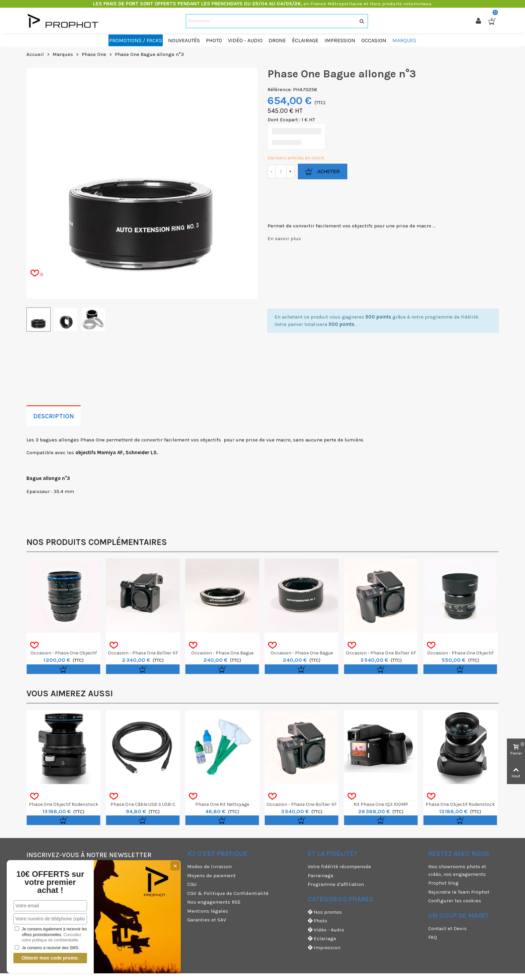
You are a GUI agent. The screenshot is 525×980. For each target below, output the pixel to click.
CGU (192, 884)
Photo (317, 921)
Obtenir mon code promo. (49, 958)
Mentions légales (208, 911)
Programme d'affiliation (336, 884)
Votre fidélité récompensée (339, 866)
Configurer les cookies (455, 901)
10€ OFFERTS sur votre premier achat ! (49, 882)
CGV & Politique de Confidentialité (228, 893)
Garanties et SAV (207, 920)
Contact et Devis (447, 928)
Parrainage (321, 876)
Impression (324, 948)
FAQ (433, 937)
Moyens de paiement (211, 876)
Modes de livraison (209, 866)
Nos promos (325, 912)
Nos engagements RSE (214, 902)
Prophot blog (443, 883)
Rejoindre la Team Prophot (459, 892)
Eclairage (322, 939)
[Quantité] (281, 171)
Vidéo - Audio (326, 930)
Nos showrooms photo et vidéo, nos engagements (457, 870)
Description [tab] (54, 416)
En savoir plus (284, 238)
